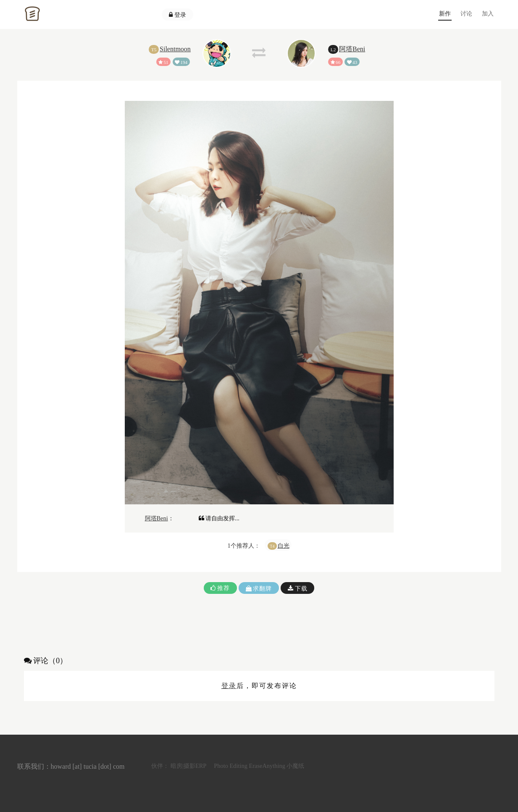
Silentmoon (175, 49)
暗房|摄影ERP (188, 766)
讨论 (466, 13)
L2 (333, 50)
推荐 (220, 588)
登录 (177, 15)
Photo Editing (231, 766)
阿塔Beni (352, 49)
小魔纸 (295, 766)
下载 (298, 588)
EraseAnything (267, 766)
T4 (272, 546)
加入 (488, 13)
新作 (445, 13)
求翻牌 (259, 588)
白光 (284, 546)
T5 (154, 50)
